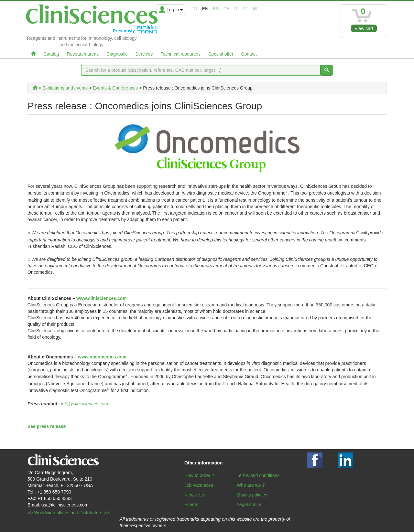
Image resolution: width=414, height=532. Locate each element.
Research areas (83, 54)
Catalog (51, 54)
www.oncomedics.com (102, 357)
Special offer (221, 54)
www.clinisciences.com (102, 298)
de (227, 9)
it (236, 9)
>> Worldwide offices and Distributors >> (68, 513)
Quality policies (252, 495)
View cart (364, 28)
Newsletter (195, 495)
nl (256, 9)
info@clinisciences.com (85, 404)
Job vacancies (199, 485)
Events (191, 505)
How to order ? (199, 475)
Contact (249, 54)
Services (144, 54)
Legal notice (249, 505)
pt (245, 9)
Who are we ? (251, 485)
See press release (47, 426)
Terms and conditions (258, 475)
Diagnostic (117, 54)
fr (195, 9)
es (216, 9)
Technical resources (180, 54)
